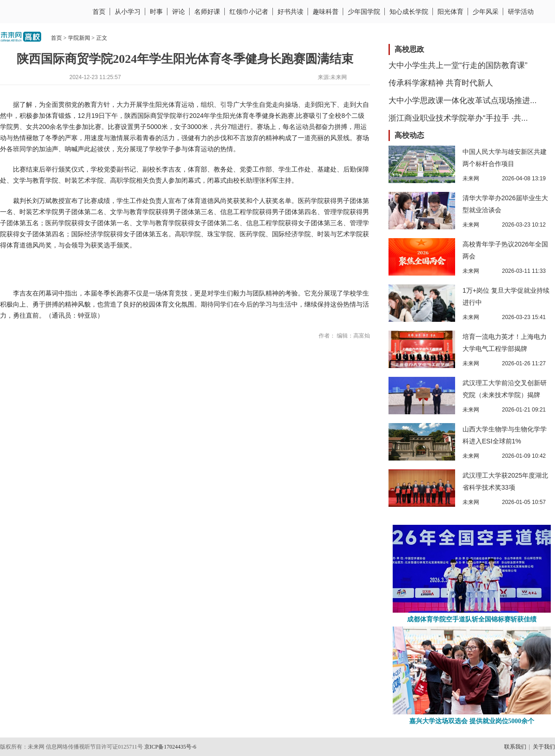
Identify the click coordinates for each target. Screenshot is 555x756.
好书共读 (290, 12)
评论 (179, 12)
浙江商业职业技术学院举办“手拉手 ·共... (458, 118)
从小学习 (128, 12)
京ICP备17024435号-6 (170, 747)
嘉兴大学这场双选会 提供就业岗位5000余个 (472, 721)
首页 (99, 12)
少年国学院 (364, 12)
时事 (156, 12)
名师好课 (207, 12)
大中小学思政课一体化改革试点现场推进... (462, 101)
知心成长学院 (409, 12)
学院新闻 (79, 38)
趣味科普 (326, 12)
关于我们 (544, 747)
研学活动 (521, 12)
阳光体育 (450, 12)
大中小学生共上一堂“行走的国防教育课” (458, 65)
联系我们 (515, 747)
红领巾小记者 (249, 12)
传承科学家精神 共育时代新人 (441, 83)
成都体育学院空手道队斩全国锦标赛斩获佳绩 (472, 619)
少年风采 (486, 12)
